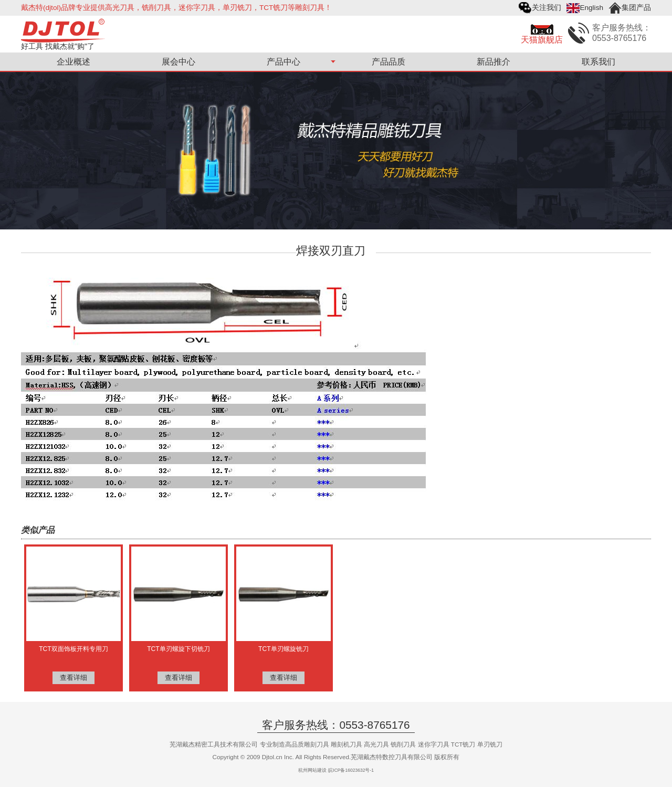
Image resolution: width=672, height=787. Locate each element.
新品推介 (493, 62)
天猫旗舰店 (542, 40)
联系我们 (598, 62)
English (591, 8)
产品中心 (283, 62)
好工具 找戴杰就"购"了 (58, 46)
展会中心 (178, 62)
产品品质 (388, 62)
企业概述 (73, 62)
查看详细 (73, 678)
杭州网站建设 (312, 770)
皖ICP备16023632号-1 (351, 770)
